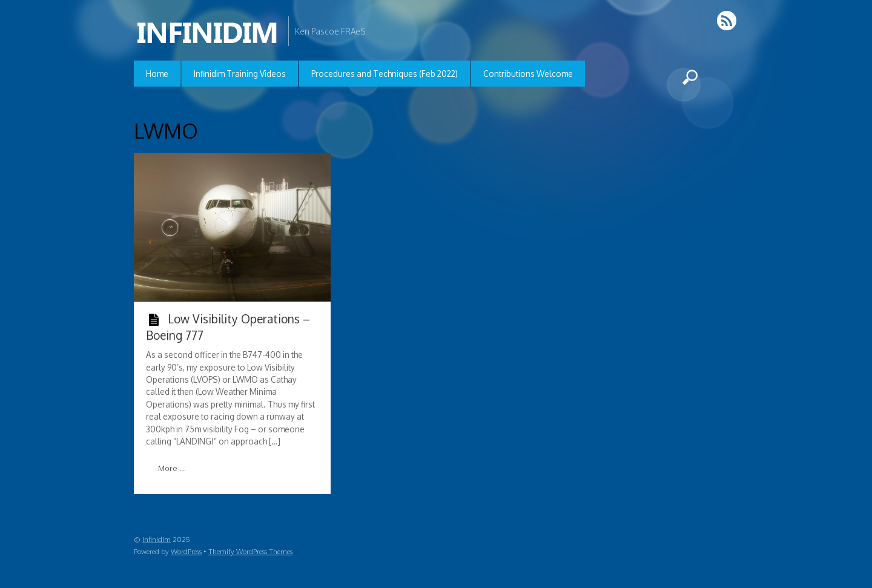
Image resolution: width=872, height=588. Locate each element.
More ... (171, 468)
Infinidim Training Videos (240, 74)
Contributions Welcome (528, 74)
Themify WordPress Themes (250, 551)
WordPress (186, 551)
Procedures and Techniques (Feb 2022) (385, 74)
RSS (728, 20)
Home (157, 74)
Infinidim (157, 539)
